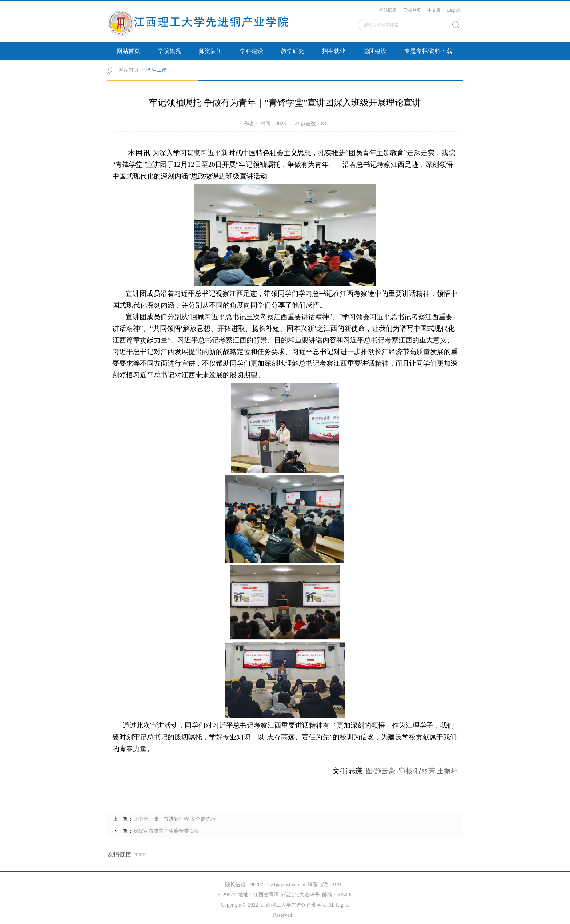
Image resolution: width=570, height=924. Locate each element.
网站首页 (128, 51)
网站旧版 (388, 10)
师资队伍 (210, 51)
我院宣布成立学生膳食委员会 (166, 831)
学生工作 (157, 70)
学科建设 (252, 51)
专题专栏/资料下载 (428, 51)
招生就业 (334, 51)
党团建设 (375, 51)
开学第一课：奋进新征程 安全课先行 (174, 819)
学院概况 (169, 51)
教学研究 (293, 51)
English (454, 10)
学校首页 (412, 10)
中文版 (434, 10)
